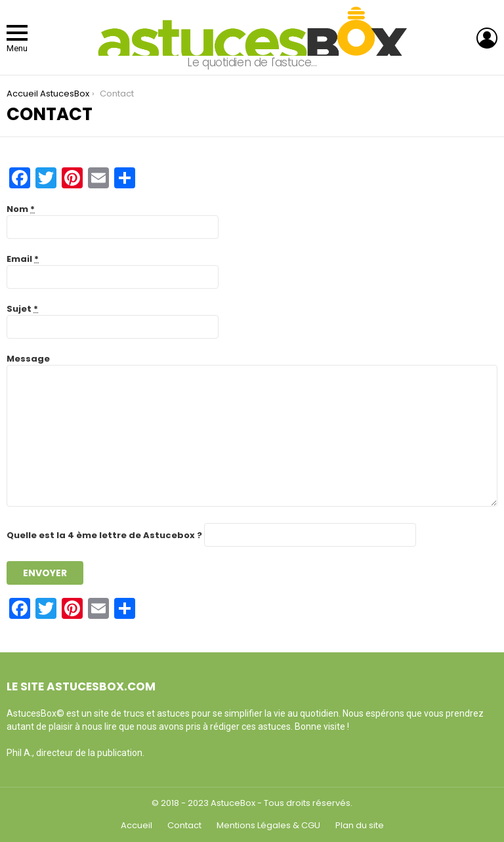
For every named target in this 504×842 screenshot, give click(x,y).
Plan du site (360, 826)
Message (28, 359)
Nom (21, 209)
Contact (184, 826)
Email (23, 259)
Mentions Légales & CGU (268, 826)
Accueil (136, 826)
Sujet (22, 309)
